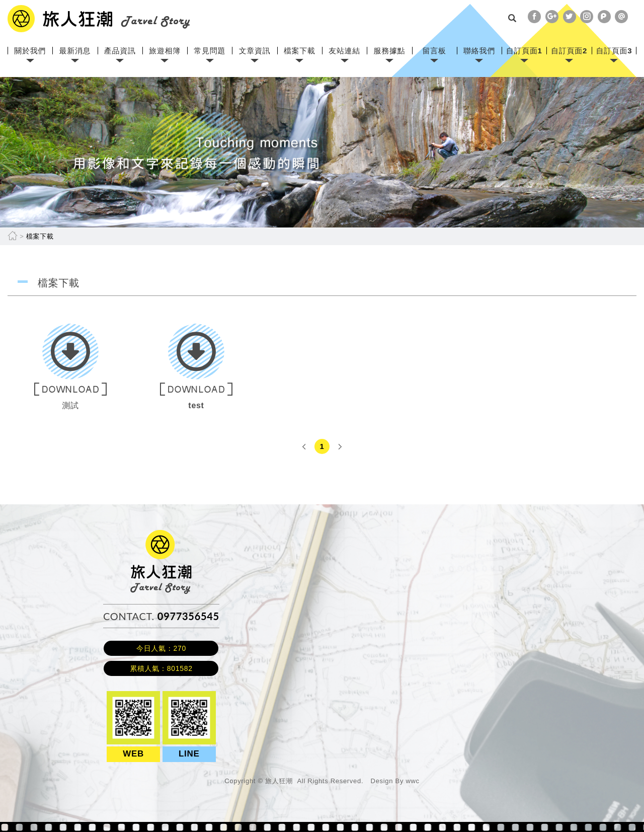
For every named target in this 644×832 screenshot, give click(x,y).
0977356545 (188, 616)
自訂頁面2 (569, 51)
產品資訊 (120, 51)
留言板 (434, 51)
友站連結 (344, 51)
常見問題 (210, 51)
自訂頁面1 (524, 51)
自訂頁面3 (614, 51)
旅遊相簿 (165, 51)
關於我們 (30, 51)
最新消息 (75, 51)
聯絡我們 (479, 51)
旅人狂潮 (161, 535)
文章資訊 (255, 51)
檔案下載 (300, 51)
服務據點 (389, 51)
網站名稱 (99, 19)
